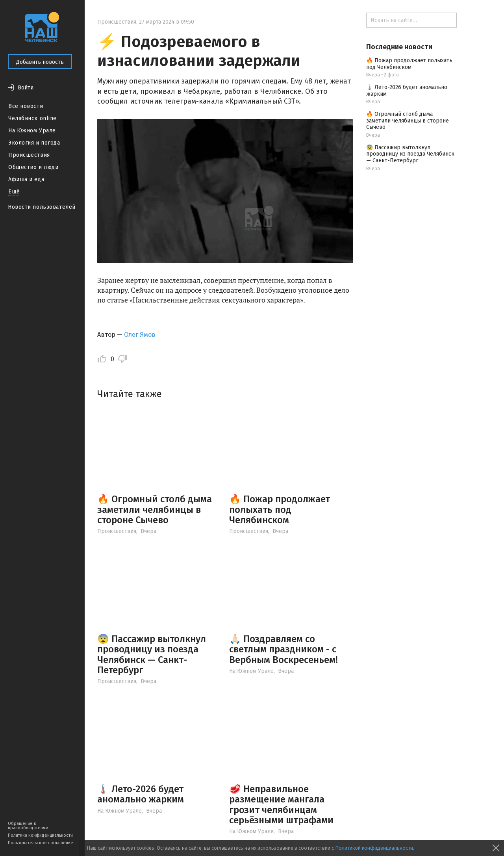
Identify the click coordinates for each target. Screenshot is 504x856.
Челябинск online (32, 118)
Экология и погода (34, 143)
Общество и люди (33, 167)
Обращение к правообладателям (28, 826)
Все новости (26, 106)
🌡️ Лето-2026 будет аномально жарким (141, 794)
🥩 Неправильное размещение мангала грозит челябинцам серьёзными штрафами (281, 805)
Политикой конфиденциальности (374, 848)
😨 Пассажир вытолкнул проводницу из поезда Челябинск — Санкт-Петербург (152, 655)
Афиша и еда (26, 179)
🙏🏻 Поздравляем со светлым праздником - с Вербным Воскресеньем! (283, 649)
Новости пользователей (42, 207)
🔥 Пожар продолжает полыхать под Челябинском (280, 510)
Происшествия (29, 155)
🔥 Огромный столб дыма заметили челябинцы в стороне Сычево (155, 510)
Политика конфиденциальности (40, 835)
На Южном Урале (32, 131)
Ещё (14, 192)
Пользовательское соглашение (41, 843)
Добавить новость (40, 62)
